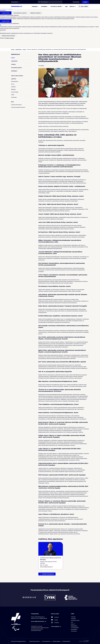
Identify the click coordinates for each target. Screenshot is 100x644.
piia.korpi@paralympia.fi (46, 567)
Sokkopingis (14, 97)
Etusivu (13, 49)
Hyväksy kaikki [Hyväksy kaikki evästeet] (6, 13)
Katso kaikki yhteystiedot (38, 621)
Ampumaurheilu (15, 81)
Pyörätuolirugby (15, 92)
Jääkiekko (13, 87)
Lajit (72, 622)
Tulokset (13, 64)
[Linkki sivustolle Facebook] (60, 617)
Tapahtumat (14, 61)
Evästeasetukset (66, 641)
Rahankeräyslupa (56, 641)
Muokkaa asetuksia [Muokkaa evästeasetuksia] (36, 13)
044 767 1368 (44, 565)
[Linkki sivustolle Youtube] (60, 620)
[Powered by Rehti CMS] (84, 642)
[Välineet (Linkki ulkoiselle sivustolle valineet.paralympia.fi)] (73, 6)
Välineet (73, 624)
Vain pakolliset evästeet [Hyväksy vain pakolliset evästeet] (20, 13)
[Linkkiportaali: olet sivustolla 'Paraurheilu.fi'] (15, 2)
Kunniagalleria (74, 629)
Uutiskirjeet (14, 71)
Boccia (13, 84)
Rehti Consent (10, 38)
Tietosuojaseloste (46, 641)
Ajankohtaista (19, 49)
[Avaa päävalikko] (83, 6)
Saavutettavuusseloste (34, 641)
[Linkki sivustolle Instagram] (60, 623)
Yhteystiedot (74, 631)
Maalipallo (13, 89)
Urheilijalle (73, 619)
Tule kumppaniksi (75, 628)
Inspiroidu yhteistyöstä (16, 105)
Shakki (13, 95)
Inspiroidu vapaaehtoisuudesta (18, 107)
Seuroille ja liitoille (75, 620)
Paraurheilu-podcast (16, 68)
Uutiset (24, 49)
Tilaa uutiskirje (55, 627)
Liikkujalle (73, 617)
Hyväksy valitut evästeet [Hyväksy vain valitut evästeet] (8, 36)
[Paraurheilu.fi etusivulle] (17, 6)
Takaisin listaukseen (48, 574)
